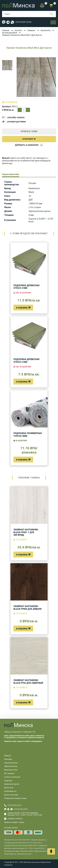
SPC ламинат (9, 773)
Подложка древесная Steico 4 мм (26, 287)
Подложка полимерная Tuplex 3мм (28, 435)
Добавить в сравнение (29, 145)
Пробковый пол (10, 791)
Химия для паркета (12, 784)
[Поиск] (53, 14)
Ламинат (31, 30)
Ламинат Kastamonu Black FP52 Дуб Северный (28, 682)
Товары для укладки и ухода (15, 798)
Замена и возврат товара (14, 822)
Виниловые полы (11, 770)
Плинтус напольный (12, 777)
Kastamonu (46, 30)
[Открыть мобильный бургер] (53, 22)
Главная (6, 30)
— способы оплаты (13, 117)
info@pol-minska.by (13, 819)
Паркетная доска (11, 763)
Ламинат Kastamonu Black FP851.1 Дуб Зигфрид (26, 532)
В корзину (29, 139)
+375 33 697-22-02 (23, 22)
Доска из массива (11, 795)
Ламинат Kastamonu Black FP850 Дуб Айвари (27, 608)
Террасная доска (11, 766)
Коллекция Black (10, 33)
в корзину (23, 307)
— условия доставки (14, 122)
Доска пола (9, 788)
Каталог (18, 30)
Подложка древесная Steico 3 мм (26, 361)
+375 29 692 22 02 (14, 805)
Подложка (8, 781)
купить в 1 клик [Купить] (29, 131)
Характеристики (11, 174)
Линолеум (8, 759)
